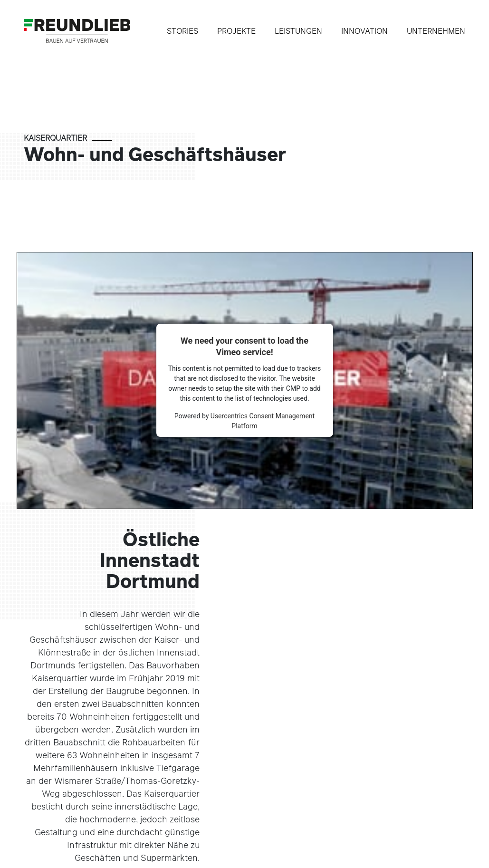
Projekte (236, 31)
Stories (182, 31)
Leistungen (298, 31)
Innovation (364, 31)
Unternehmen (436, 31)
